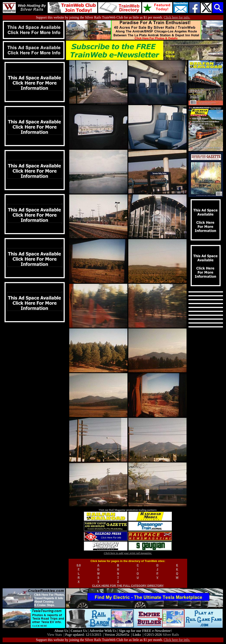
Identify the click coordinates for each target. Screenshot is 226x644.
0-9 (79, 565)
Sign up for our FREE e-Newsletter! (145, 631)
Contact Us (79, 631)
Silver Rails (171, 635)
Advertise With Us (103, 631)
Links (137, 635)
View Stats (54, 635)
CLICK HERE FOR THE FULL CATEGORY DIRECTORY (128, 586)
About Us (62, 631)
